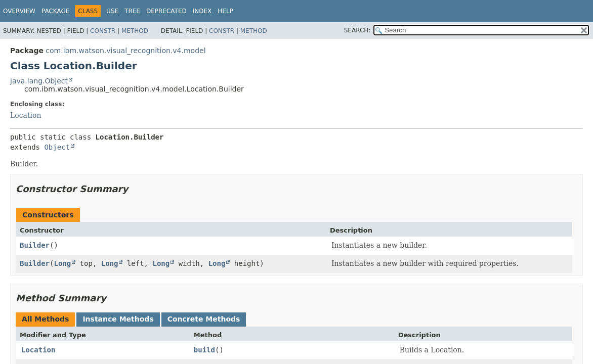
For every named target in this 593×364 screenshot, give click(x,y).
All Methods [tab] (45, 319)
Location (26, 115)
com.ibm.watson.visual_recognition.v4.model (125, 51)
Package (55, 11)
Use (112, 11)
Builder (35, 245)
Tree (132, 11)
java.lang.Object (39, 81)
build (204, 350)
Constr (103, 31)
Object (57, 147)
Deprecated (166, 11)
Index (202, 11)
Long (62, 263)
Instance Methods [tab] (118, 319)
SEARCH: (357, 30)
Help (225, 11)
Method (135, 31)
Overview (19, 11)
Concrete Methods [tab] (204, 319)
